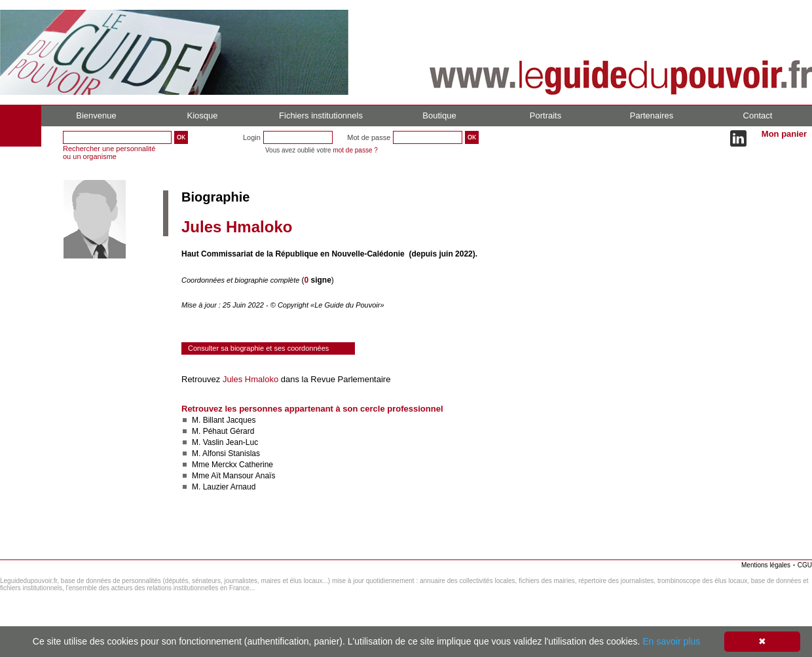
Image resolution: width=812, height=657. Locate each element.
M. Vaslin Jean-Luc (225, 442)
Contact (758, 115)
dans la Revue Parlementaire (334, 379)
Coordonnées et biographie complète (241, 280)
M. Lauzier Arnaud (224, 487)
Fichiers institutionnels (321, 115)
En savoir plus (671, 641)
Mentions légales (766, 565)
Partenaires (652, 115)
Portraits (545, 115)
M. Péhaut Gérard (223, 431)
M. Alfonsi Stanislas (226, 453)
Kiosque (203, 115)
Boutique (439, 115)
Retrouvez (202, 379)
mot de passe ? (355, 150)
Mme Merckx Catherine (232, 465)
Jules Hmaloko (250, 379)
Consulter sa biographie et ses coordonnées (258, 348)
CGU (805, 565)
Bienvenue (96, 115)
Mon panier (784, 134)
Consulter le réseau (219, 525)
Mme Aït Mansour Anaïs (233, 476)
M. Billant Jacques (224, 420)
